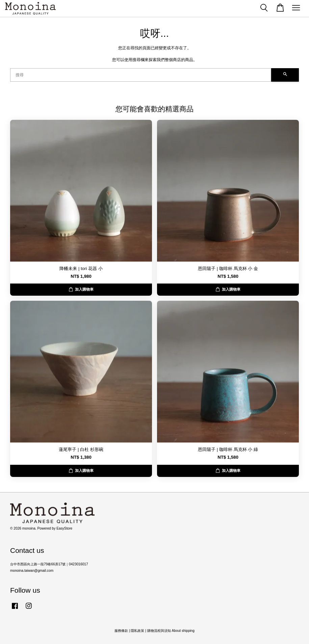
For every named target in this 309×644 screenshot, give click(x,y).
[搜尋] (141, 75)
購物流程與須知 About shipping (171, 631)
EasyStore (64, 528)
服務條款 (121, 631)
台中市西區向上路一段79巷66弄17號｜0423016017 (49, 564)
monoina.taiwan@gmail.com (32, 571)
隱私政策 (137, 631)
